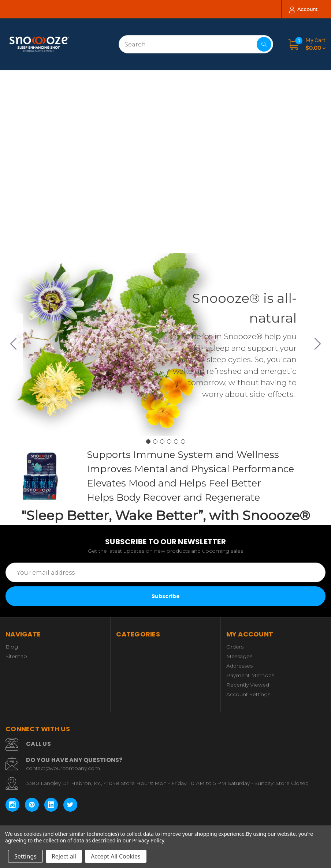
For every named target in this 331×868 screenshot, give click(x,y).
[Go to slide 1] (148, 441)
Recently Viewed (248, 685)
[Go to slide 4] (169, 441)
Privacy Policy (148, 840)
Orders (235, 647)
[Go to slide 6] (14, 344)
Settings (25, 856)
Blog (12, 647)
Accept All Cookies (116, 856)
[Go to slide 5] (176, 441)
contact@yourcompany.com (63, 768)
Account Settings (248, 694)
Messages (239, 656)
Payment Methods (250, 675)
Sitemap (16, 656)
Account (303, 10)
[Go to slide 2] (318, 344)
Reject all (64, 856)
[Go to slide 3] (162, 441)
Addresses (239, 666)
